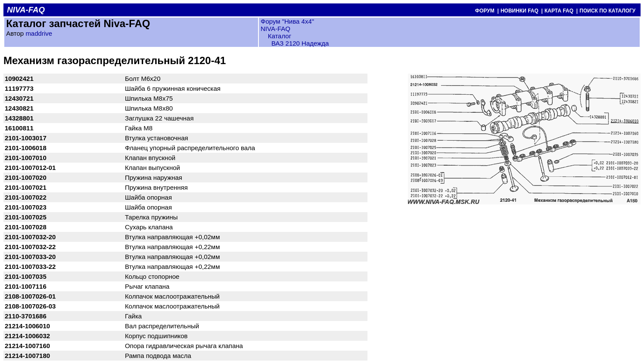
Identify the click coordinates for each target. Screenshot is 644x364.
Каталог (278, 36)
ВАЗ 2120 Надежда (300, 43)
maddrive (39, 33)
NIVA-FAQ (275, 29)
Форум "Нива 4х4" (287, 21)
